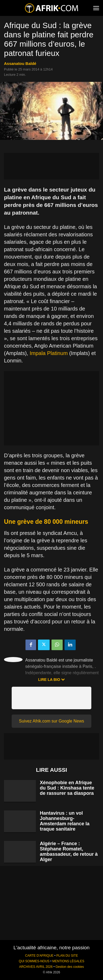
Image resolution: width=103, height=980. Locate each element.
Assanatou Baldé (20, 63)
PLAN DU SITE (67, 956)
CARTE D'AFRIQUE (39, 956)
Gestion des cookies (70, 967)
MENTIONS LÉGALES (68, 961)
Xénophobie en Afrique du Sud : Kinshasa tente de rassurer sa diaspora (67, 788)
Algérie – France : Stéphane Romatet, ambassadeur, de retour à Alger (69, 852)
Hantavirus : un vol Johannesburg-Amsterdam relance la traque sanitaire (65, 821)
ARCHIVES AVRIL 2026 (36, 967)
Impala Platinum (49, 353)
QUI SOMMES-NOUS (34, 961)
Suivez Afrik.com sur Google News (51, 721)
